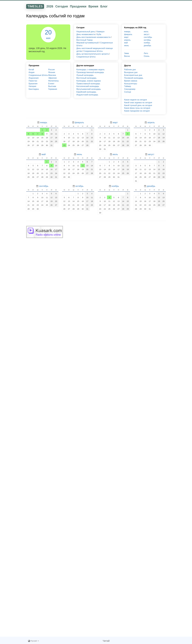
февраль (128, 34)
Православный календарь (88, 84)
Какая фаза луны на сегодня (137, 108)
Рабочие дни (130, 70)
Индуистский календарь (87, 95)
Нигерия (32, 86)
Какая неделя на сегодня (135, 100)
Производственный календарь (90, 72)
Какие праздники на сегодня (137, 111)
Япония (52, 72)
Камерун (101, 32)
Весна (127, 56)
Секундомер (130, 89)
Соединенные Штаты (93, 51)
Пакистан (33, 81)
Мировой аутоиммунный (87, 43)
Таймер (128, 86)
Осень (147, 56)
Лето (146, 53)
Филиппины (54, 81)
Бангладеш (34, 89)
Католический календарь (88, 86)
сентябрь (148, 37)
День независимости (86, 34)
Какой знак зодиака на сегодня (138, 103)
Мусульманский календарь (89, 89)
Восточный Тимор (84, 40)
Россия (51, 70)
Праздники (78, 6)
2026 (50, 6)
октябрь (147, 40)
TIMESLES (35, 6)
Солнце (128, 92)
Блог (104, 6)
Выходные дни (131, 72)
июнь (126, 45)
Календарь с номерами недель (90, 70)
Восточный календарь (86, 78)
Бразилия (33, 84)
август (147, 34)
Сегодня (62, 6)
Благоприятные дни (133, 75)
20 (48, 34)
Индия (32, 72)
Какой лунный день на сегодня (138, 105)
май (126, 43)
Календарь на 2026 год (135, 28)
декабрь (147, 45)
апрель (127, 40)
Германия (53, 89)
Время (93, 6)
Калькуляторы (131, 84)
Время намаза (131, 81)
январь (127, 32)
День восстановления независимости (93, 37)
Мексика (52, 75)
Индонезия (34, 78)
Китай (31, 70)
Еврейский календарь (86, 92)
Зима (127, 53)
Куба (99, 34)
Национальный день (86, 32)
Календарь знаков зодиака (89, 81)
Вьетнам (52, 86)
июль (146, 32)
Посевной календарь (134, 78)
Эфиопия (52, 78)
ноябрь (147, 43)
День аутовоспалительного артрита (93, 54)
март (126, 37)
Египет (51, 84)
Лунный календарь (85, 75)
